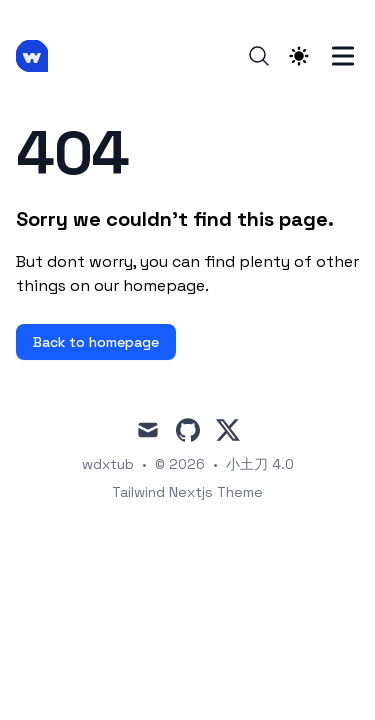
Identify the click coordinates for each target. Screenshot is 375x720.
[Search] (259, 56)
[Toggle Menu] (343, 56)
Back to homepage (96, 342)
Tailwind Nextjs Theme (187, 492)
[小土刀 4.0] (38, 56)
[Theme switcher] (299, 56)
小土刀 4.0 (260, 464)
